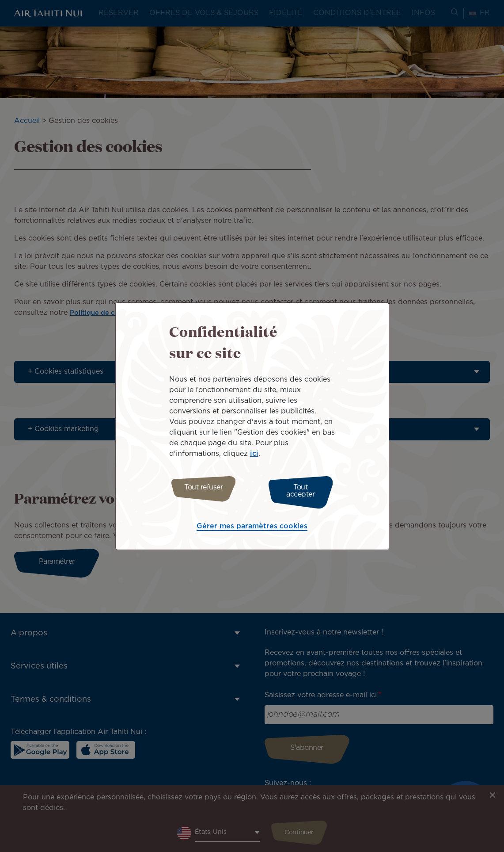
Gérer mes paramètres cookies (252, 524)
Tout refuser (200, 491)
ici (254, 456)
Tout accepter (304, 491)
